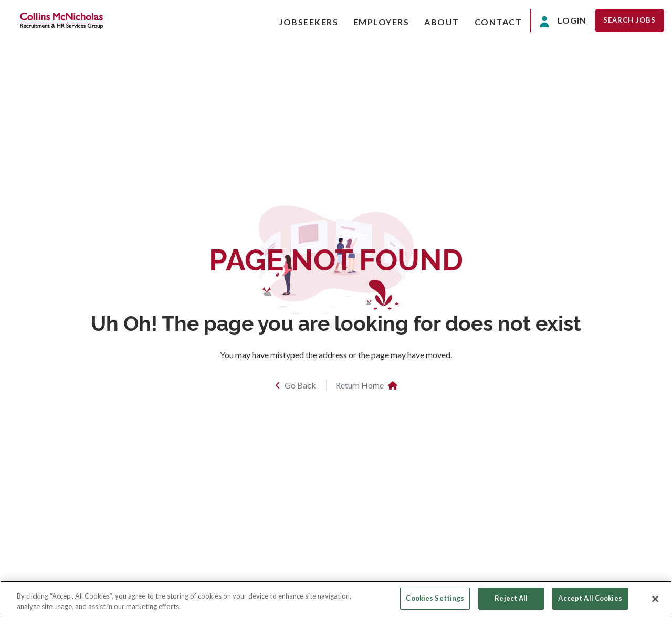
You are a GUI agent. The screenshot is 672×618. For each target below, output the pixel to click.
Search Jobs (629, 20)
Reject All (511, 598)
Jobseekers (308, 22)
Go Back (296, 385)
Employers (381, 22)
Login (563, 21)
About (442, 22)
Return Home (366, 385)
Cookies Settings (435, 598)
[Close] (655, 599)
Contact (498, 22)
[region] (336, 599)
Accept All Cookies (590, 598)
